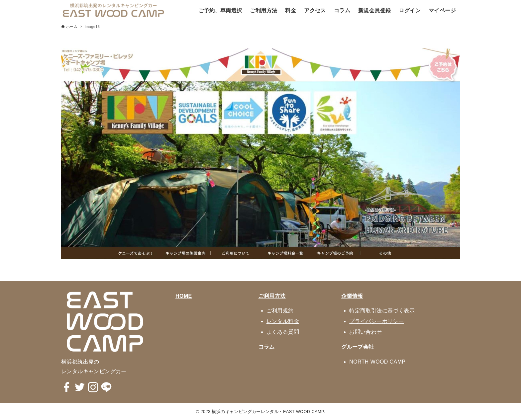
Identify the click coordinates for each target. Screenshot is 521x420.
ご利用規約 (280, 311)
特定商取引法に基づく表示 (382, 311)
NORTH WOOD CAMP (377, 362)
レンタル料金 (283, 321)
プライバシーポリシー (376, 321)
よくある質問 (283, 332)
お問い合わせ (365, 332)
